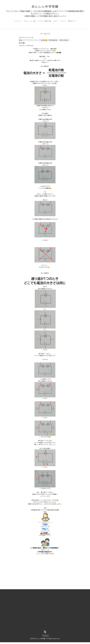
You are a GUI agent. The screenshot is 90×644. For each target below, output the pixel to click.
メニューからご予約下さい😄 (45, 555)
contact (46, 637)
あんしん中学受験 (45, 7)
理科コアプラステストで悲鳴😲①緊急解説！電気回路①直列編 (44, 42)
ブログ (56, 22)
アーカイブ (64, 22)
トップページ (16, 22)
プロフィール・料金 (29, 22)
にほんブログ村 (45, 528)
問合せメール (74, 22)
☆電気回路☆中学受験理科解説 (27, 47)
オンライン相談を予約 (45, 22)
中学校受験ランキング (45, 537)
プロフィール (45, 551)
